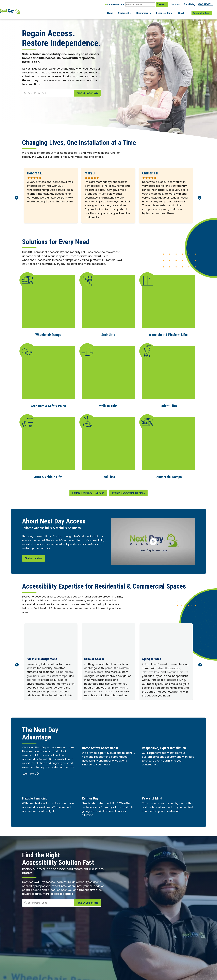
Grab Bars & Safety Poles (48, 405)
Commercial (148, 12)
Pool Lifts (108, 476)
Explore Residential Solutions (88, 492)
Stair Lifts (108, 334)
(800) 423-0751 (205, 4)
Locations (176, 4)
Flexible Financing (37, 797)
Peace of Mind (154, 797)
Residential (130, 12)
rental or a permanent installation (106, 689)
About (184, 12)
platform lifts (151, 671)
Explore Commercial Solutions (128, 492)
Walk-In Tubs (108, 405)
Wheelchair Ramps (48, 334)
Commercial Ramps (168, 476)
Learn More (31, 773)
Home (117, 11)
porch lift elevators (117, 667)
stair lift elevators (169, 668)
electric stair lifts (178, 671)
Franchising (189, 4)
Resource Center (167, 11)
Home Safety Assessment (103, 747)
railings (38, 679)
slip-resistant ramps (55, 675)
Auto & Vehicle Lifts (48, 476)
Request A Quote (202, 11)
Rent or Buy (91, 797)
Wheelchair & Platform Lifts (168, 334)
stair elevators (94, 671)
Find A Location (34, 557)
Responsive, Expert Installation (168, 747)
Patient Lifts (168, 405)
